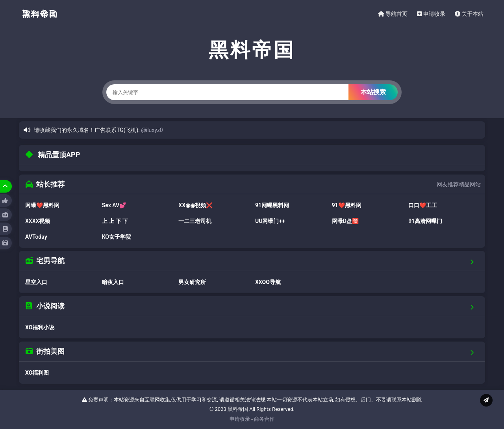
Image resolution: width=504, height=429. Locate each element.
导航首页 (393, 14)
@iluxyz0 (152, 130)
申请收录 (431, 14)
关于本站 (469, 14)
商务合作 (264, 419)
